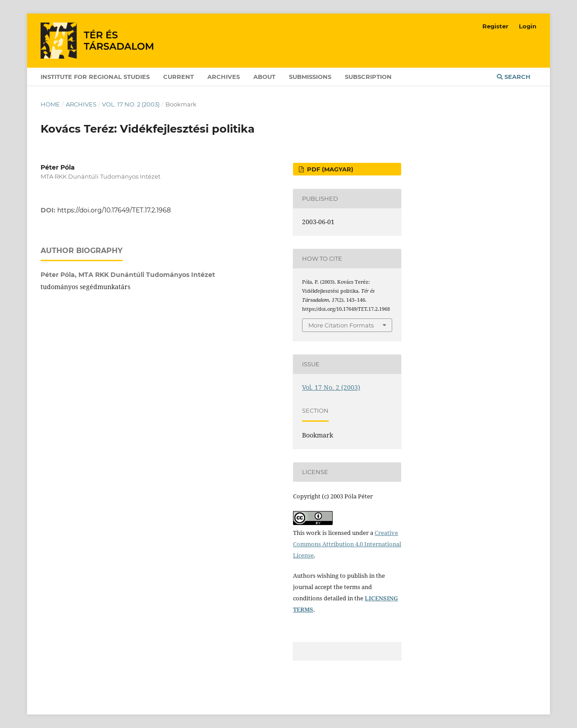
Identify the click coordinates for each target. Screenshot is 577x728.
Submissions (310, 77)
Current (179, 77)
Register (495, 26)
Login (528, 26)
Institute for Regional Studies (95, 77)
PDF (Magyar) (329, 169)
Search (514, 77)
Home (50, 104)
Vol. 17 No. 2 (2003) (131, 104)
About (264, 77)
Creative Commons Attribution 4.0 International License (347, 544)
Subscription (368, 77)
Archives (224, 77)
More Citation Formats (341, 325)
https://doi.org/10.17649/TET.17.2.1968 (114, 210)
